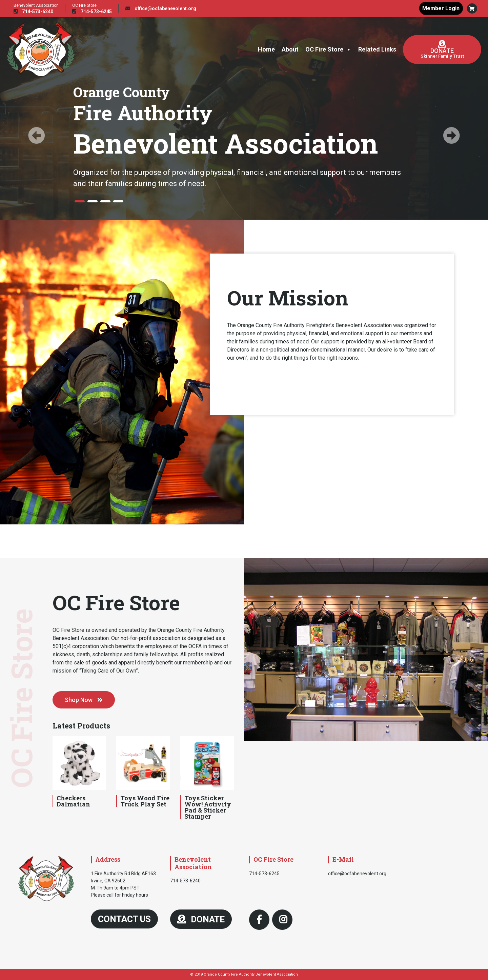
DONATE (201, 919)
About (290, 49)
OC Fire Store (328, 49)
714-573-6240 (33, 12)
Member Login (441, 8)
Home (266, 49)
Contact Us (124, 919)
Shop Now (84, 700)
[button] (472, 8)
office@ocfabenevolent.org (161, 8)
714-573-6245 (92, 12)
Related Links (377, 49)
